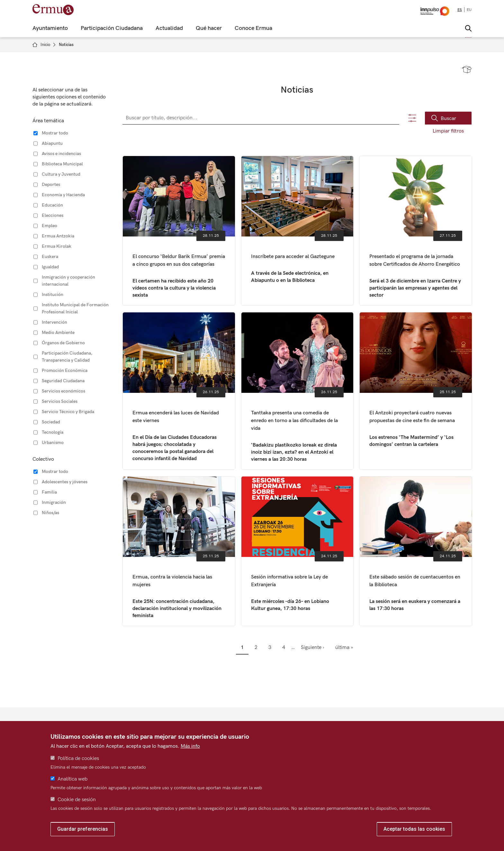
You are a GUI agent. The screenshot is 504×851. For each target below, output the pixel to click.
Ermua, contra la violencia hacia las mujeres (179, 551)
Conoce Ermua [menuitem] (253, 28)
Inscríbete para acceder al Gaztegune (297, 231)
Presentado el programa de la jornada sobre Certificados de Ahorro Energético (416, 231)
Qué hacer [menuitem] (209, 28)
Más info (190, 746)
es (460, 10)
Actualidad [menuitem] (169, 28)
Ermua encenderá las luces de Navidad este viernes (179, 391)
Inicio (45, 45)
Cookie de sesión (77, 800)
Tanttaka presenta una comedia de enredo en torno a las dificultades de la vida (297, 391)
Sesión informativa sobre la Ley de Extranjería (297, 551)
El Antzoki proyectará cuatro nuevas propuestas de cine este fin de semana (416, 391)
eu (469, 10)
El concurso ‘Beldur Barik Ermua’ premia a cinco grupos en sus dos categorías (179, 231)
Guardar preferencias (83, 829)
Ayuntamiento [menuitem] (50, 28)
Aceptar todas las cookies (414, 829)
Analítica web (72, 779)
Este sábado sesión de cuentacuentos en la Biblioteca (416, 551)
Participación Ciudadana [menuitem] (112, 28)
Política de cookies (78, 758)
